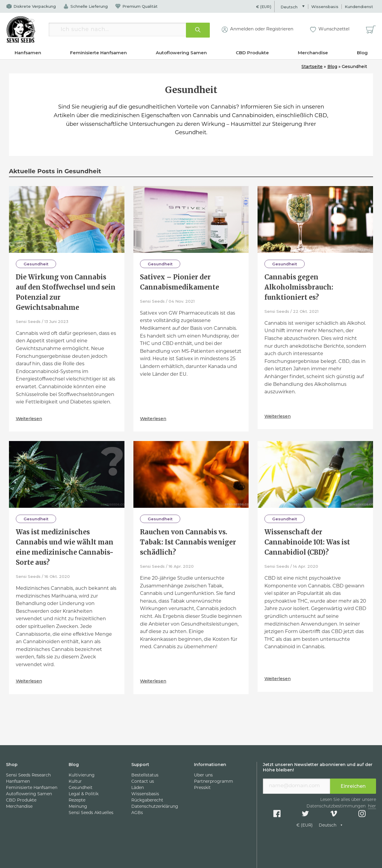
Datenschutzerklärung (155, 807)
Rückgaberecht (147, 800)
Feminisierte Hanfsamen (98, 53)
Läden (138, 788)
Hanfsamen (28, 53)
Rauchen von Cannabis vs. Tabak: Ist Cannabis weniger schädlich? (188, 542)
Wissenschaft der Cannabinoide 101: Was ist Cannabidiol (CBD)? (307, 542)
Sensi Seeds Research (28, 775)
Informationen (210, 765)
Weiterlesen (30, 418)
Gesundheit (36, 264)
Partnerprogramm (214, 782)
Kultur (75, 782)
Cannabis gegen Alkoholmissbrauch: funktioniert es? (299, 287)
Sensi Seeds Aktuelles (91, 813)
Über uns (203, 775)
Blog (362, 53)
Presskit (202, 788)
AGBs (137, 813)
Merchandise (313, 53)
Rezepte (77, 800)
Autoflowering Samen (181, 53)
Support (140, 765)
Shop (12, 765)
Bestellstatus (145, 775)
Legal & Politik (84, 794)
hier (372, 806)
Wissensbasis (325, 7)
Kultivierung (82, 775)
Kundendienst (359, 7)
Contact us (143, 782)
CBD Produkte (252, 53)
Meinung (78, 807)
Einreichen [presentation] (353, 786)
